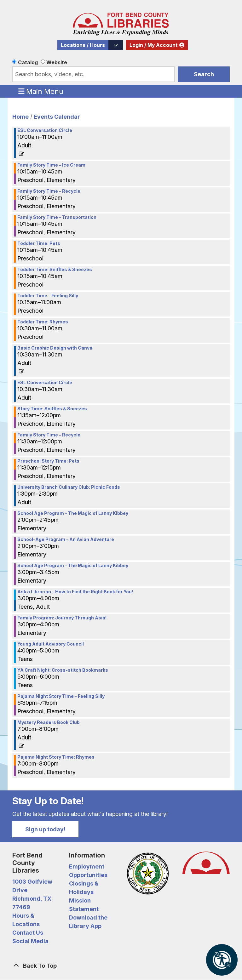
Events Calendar (57, 117)
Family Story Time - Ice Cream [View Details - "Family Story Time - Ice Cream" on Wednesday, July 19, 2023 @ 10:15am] (51, 165)
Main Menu (41, 91)
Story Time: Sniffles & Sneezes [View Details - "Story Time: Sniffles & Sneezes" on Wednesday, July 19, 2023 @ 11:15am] (52, 409)
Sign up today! (45, 829)
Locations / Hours (83, 45)
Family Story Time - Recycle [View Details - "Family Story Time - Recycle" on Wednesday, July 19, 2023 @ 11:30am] (49, 435)
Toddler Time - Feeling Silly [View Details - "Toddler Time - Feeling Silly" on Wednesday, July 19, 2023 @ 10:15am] (48, 296)
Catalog (28, 62)
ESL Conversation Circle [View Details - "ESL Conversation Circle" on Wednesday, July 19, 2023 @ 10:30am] (45, 383)
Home (20, 117)
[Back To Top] (121, 966)
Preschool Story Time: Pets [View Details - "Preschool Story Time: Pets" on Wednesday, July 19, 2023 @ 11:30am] (48, 461)
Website (57, 62)
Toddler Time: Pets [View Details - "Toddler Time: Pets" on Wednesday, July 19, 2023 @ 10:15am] (39, 243)
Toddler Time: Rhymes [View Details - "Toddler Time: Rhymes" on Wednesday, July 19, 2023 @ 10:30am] (43, 322)
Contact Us (28, 933)
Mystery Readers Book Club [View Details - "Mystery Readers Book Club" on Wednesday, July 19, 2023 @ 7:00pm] (49, 722)
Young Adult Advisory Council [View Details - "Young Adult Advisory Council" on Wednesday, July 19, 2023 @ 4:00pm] (51, 644)
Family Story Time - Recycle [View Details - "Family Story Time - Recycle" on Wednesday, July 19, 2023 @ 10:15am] (49, 191)
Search (204, 74)
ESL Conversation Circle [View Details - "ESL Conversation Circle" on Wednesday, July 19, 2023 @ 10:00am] (45, 130)
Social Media (30, 941)
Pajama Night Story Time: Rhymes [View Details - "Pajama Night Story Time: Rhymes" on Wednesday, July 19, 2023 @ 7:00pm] (56, 757)
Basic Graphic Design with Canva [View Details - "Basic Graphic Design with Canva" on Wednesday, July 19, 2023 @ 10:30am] (55, 348)
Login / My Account (154, 45)
